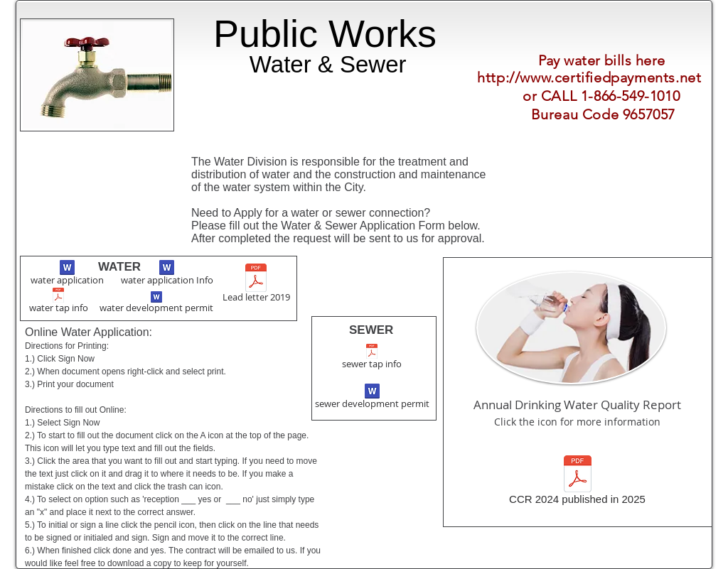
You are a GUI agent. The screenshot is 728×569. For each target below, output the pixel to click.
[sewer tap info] (371, 358)
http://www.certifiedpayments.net (589, 77)
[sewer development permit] (372, 398)
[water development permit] (156, 304)
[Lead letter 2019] (256, 284)
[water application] (67, 274)
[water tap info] (58, 302)
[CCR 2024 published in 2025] (577, 482)
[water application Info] (167, 274)
